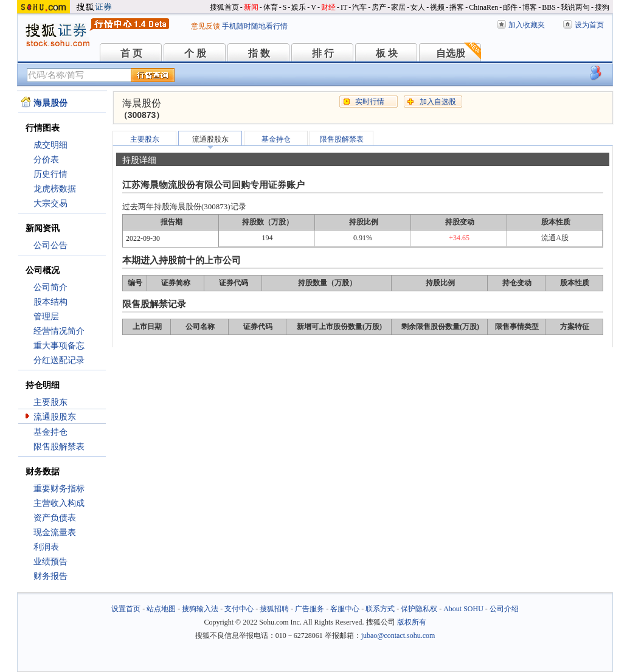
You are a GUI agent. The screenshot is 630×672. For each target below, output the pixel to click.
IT (344, 7)
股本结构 (50, 302)
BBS (549, 7)
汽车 (359, 7)
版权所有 (412, 622)
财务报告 (50, 576)
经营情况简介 (59, 331)
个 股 (195, 53)
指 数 (259, 53)
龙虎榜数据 (55, 189)
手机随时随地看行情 (255, 26)
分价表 (46, 160)
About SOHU (463, 609)
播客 (457, 7)
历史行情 (50, 174)
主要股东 (50, 402)
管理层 (46, 317)
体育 (271, 7)
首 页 (131, 53)
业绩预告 (50, 562)
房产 (379, 7)
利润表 (46, 547)
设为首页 (589, 25)
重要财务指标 (59, 489)
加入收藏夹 (527, 25)
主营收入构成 (59, 503)
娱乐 (299, 7)
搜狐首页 (224, 7)
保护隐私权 (419, 609)
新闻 (251, 7)
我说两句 (575, 7)
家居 (398, 7)
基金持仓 (50, 432)
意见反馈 (206, 26)
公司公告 (50, 245)
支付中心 (239, 609)
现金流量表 (55, 532)
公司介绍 (504, 609)
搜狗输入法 (200, 609)
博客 (530, 7)
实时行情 (370, 102)
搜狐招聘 (274, 609)
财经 (328, 7)
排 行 (323, 53)
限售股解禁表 (59, 447)
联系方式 (380, 609)
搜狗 (602, 7)
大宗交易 (50, 203)
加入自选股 (438, 102)
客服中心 (345, 609)
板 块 (387, 53)
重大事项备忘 (59, 346)
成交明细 (50, 145)
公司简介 (50, 287)
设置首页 (126, 609)
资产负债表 (55, 518)
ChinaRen (483, 7)
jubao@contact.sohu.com (398, 636)
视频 (437, 7)
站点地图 (161, 609)
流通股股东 (55, 417)
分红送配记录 (59, 360)
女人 (418, 7)
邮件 (510, 7)
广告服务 (310, 609)
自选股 (451, 53)
